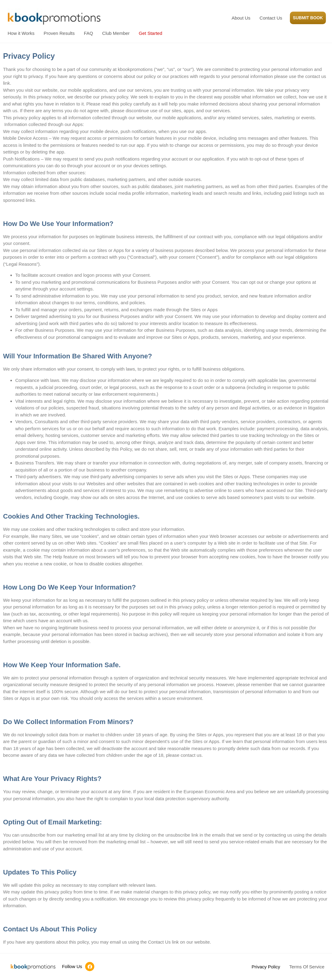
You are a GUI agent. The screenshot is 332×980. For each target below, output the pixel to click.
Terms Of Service (307, 967)
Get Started (151, 33)
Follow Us (72, 966)
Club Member (116, 33)
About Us (238, 18)
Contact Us (268, 18)
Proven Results (59, 33)
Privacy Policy (266, 967)
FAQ (88, 33)
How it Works (21, 33)
